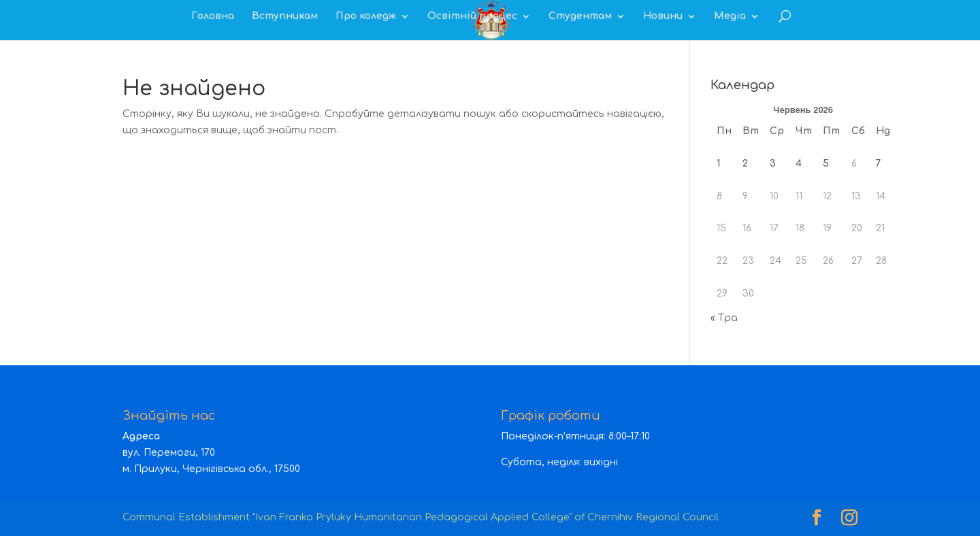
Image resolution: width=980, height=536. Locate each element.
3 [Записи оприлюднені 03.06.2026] (773, 164)
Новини (663, 16)
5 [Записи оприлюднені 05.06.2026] (826, 164)
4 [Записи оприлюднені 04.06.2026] (799, 164)
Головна (213, 16)
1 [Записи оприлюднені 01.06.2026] (718, 164)
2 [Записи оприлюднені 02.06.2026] (745, 164)
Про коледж (366, 16)
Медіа (730, 16)
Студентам (580, 16)
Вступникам (285, 16)
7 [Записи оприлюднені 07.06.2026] (879, 164)
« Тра (724, 318)
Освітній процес (472, 16)
